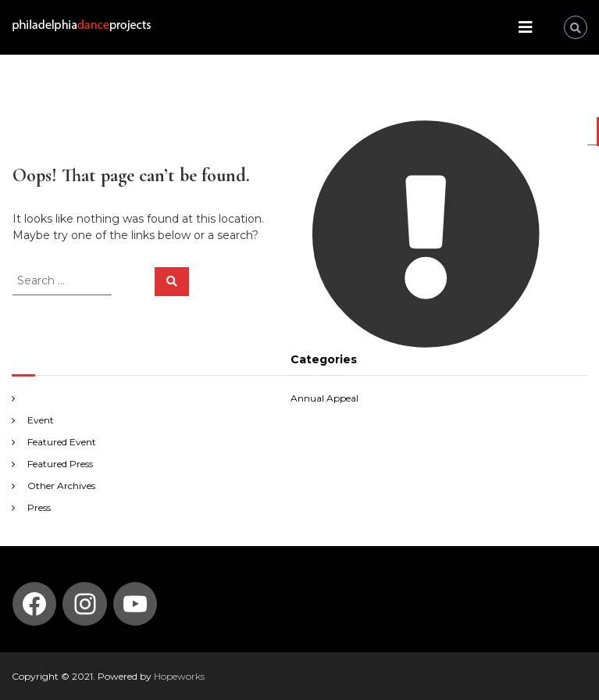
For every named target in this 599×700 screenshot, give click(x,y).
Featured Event (62, 442)
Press (39, 507)
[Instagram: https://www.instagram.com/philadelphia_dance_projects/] (85, 604)
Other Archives (61, 486)
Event (41, 420)
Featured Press (60, 464)
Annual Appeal (324, 398)
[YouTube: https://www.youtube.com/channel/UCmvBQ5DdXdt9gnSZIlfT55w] (135, 604)
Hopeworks (179, 676)
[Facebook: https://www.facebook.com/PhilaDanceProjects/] (34, 604)
